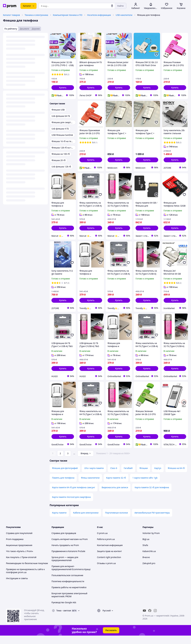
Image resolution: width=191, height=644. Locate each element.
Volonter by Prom (151, 542)
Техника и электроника (36, 15)
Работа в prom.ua (106, 548)
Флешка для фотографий (65, 477)
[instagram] (155, 619)
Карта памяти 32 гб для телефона (152, 496)
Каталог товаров (11, 15)
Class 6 (114, 477)
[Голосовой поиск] (112, 6)
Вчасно (146, 566)
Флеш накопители (90, 486)
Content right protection (109, 566)
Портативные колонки (117, 521)
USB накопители (124, 15)
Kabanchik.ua (149, 560)
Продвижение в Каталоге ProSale (68, 560)
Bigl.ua (146, 548)
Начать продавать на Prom (65, 554)
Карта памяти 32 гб (116, 486)
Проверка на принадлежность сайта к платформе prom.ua (25, 579)
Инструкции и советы (17, 587)
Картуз (158, 477)
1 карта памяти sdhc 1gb (145, 486)
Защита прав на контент (109, 560)
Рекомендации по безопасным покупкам (27, 572)
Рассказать (111, 639)
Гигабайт (128, 477)
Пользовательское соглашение (67, 584)
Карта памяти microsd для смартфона (71, 505)
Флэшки (144, 477)
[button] (63, 88)
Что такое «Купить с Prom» (20, 560)
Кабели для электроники (86, 521)
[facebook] (150, 619)
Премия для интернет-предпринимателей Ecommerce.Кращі (71, 576)
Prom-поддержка (15, 548)
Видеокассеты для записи (115, 496)
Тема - (64, 619)
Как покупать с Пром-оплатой (21, 566)
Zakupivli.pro (149, 572)
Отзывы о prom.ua (106, 572)
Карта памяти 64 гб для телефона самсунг (74, 496)
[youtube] (144, 619)
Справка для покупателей (19, 542)
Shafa (145, 554)
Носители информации (99, 15)
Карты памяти (59, 521)
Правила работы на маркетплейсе (69, 596)
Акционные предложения (19, 554)
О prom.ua (102, 542)
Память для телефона (63, 486)
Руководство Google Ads (64, 611)
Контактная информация (110, 554)
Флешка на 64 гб (176, 477)
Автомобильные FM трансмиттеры (152, 521)
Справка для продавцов (64, 542)
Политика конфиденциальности (68, 590)
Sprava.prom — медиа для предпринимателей (65, 567)
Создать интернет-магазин (65, 548)
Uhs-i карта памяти (94, 477)
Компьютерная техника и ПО (68, 15)
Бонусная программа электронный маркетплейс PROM (69, 603)
